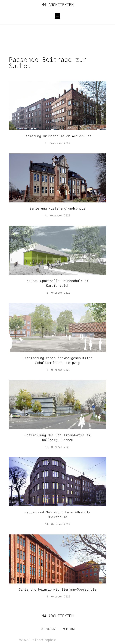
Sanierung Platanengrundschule (57, 208)
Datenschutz (48, 629)
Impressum (69, 629)
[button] (57, 16)
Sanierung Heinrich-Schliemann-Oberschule (58, 589)
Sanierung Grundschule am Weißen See (57, 136)
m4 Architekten (58, 5)
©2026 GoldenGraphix (37, 640)
